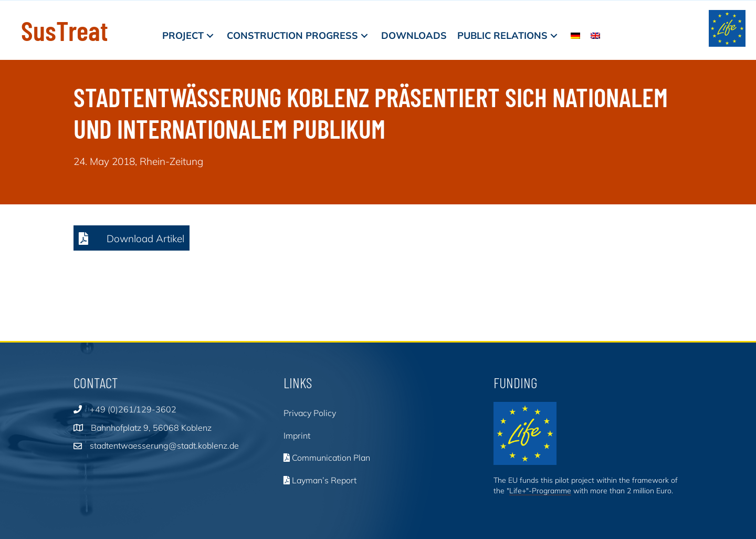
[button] (210, 35)
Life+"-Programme (540, 491)
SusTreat (65, 30)
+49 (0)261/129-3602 (133, 409)
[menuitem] (575, 35)
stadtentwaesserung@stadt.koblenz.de (164, 445)
